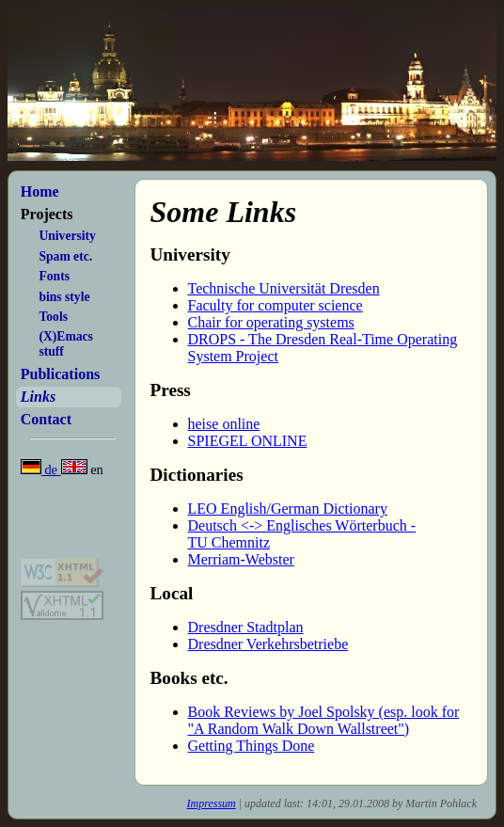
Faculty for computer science (276, 305)
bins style (64, 297)
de (41, 469)
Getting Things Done (252, 746)
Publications (60, 374)
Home (40, 191)
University (67, 236)
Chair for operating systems (271, 322)
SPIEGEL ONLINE (248, 441)
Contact (46, 419)
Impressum (212, 803)
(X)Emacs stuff (65, 344)
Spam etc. (65, 256)
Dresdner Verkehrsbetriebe (268, 644)
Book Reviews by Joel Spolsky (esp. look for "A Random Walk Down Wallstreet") (324, 720)
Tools (53, 317)
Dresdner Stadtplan (246, 627)
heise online (224, 424)
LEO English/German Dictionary (288, 509)
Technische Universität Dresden (284, 288)
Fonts (54, 276)
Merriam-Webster (241, 559)
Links (38, 397)
